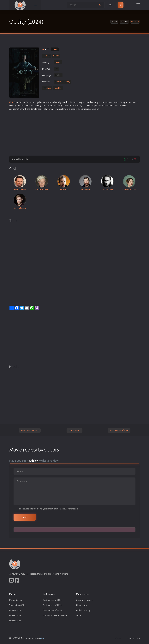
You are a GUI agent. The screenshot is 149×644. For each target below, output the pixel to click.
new (79, 102)
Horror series (74, 430)
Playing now (82, 605)
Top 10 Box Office (18, 605)
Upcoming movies (84, 600)
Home (114, 22)
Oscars (79, 615)
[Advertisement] (74, 132)
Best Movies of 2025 (52, 605)
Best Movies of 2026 (52, 600)
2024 (55, 49)
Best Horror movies (30, 430)
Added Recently (83, 610)
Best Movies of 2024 (119, 430)
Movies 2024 (15, 621)
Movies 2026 (15, 610)
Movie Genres (15, 600)
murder (65, 102)
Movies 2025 (15, 615)
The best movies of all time (55, 615)
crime (27, 106)
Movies (124, 22)
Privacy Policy (134, 638)
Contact (119, 638)
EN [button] (111, 5)
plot (52, 106)
